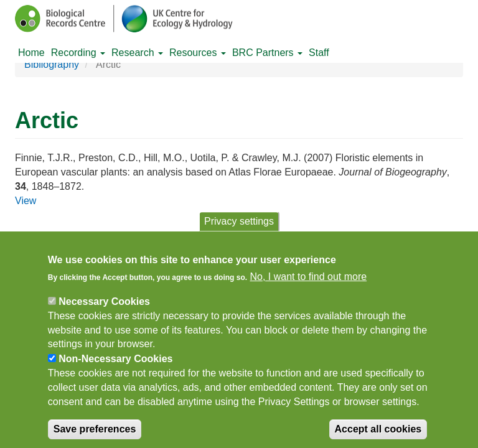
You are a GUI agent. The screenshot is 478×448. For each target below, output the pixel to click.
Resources (198, 53)
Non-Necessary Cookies (115, 366)
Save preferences (95, 436)
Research (137, 53)
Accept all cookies (378, 436)
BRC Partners (267, 53)
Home (31, 53)
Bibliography (52, 64)
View (26, 201)
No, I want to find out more (309, 284)
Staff (319, 53)
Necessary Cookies (104, 309)
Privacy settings (239, 229)
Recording (78, 53)
